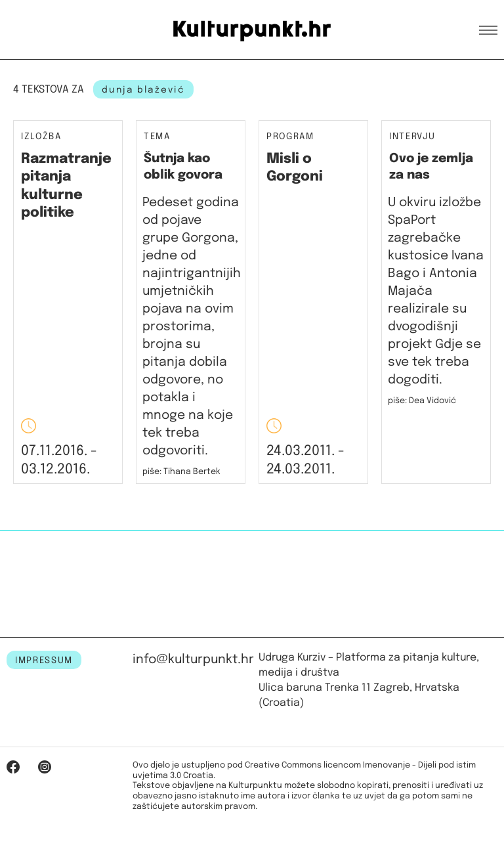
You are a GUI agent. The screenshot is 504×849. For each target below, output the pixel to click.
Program (290, 137)
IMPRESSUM (44, 661)
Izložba (41, 137)
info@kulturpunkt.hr (193, 660)
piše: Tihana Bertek (181, 472)
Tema (157, 137)
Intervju (412, 137)
